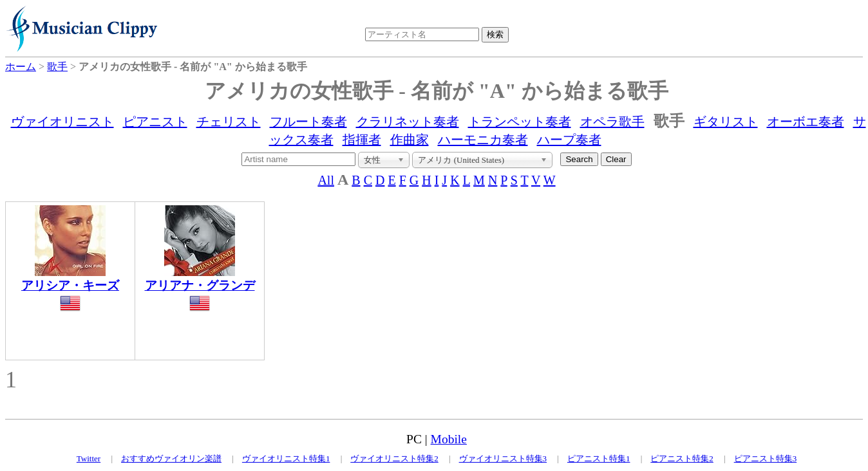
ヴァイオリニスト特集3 (503, 458)
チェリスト (229, 122)
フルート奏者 (308, 122)
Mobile (449, 439)
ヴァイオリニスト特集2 (394, 458)
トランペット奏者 (520, 122)
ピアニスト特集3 (766, 458)
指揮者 (362, 140)
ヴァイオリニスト (62, 122)
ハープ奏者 (569, 140)
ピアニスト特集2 (682, 458)
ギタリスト (726, 122)
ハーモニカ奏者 (483, 140)
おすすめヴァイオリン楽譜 (171, 458)
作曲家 (410, 140)
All (326, 180)
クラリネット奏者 (408, 122)
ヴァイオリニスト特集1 (286, 458)
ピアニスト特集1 (599, 458)
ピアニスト (155, 122)
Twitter (89, 458)
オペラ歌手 (612, 122)
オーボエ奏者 (806, 122)
